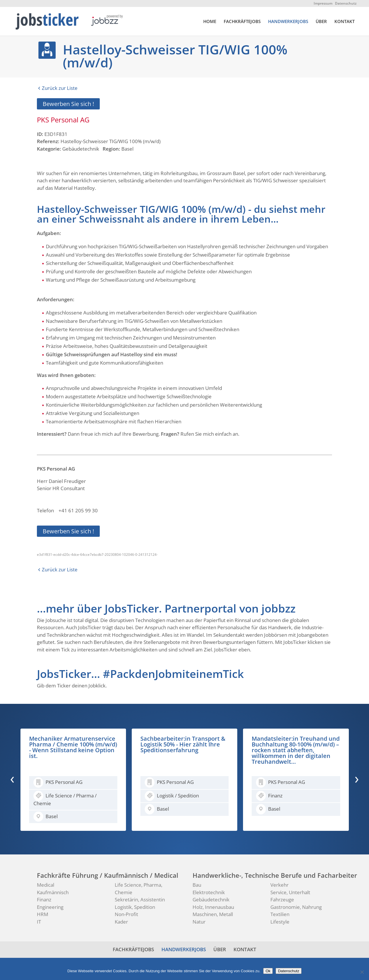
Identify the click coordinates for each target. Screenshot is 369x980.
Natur (199, 922)
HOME (210, 22)
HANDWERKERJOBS (288, 22)
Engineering (50, 907)
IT (39, 922)
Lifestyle (280, 922)
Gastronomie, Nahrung (296, 907)
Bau (197, 885)
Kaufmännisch (53, 892)
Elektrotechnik (209, 892)
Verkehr (279, 885)
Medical (46, 885)
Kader (121, 922)
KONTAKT (344, 22)
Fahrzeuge (282, 900)
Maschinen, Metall (213, 914)
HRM (43, 914)
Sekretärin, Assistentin (140, 900)
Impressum (323, 3)
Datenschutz (346, 3)
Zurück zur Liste (60, 88)
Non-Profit (126, 914)
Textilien (280, 914)
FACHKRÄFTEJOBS (242, 22)
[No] (362, 972)
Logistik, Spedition (135, 907)
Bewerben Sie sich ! (68, 104)
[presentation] (12, 778)
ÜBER (321, 22)
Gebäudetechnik (211, 900)
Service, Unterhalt (290, 892)
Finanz (44, 900)
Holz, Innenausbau (213, 907)
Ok (268, 971)
